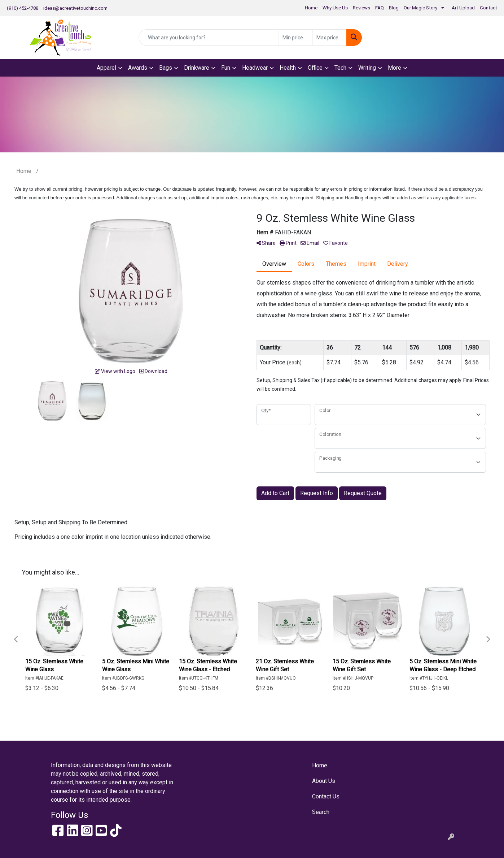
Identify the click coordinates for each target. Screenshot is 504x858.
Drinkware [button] (197, 68)
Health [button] (288, 68)
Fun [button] (226, 68)
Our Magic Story (420, 8)
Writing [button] (367, 68)
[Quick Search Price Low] (296, 38)
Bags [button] (166, 68)
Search (321, 812)
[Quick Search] (209, 38)
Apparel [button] (106, 68)
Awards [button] (138, 68)
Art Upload (463, 8)
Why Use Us (335, 8)
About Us (324, 781)
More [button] (395, 68)
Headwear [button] (255, 68)
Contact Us (326, 796)
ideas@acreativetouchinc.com (75, 8)
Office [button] (315, 68)
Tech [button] (340, 68)
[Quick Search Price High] (330, 38)
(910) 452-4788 (23, 8)
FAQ (380, 8)
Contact (488, 8)
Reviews (361, 8)
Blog (394, 8)
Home (311, 8)
